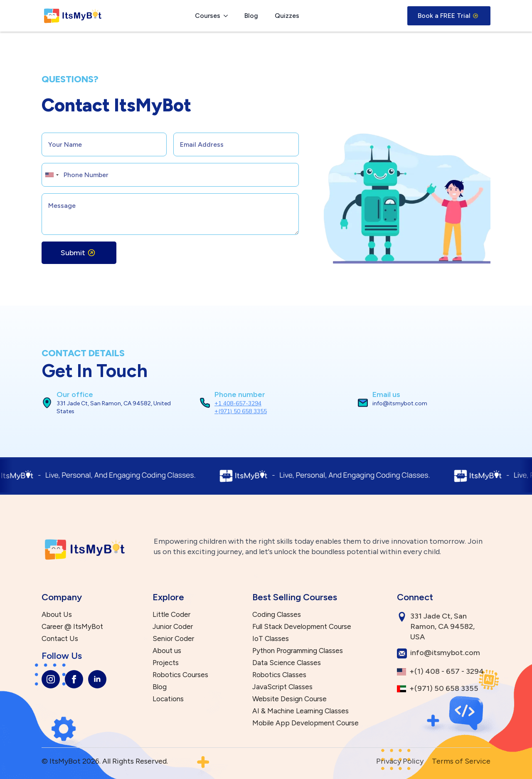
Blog (251, 16)
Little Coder (171, 615)
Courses (208, 16)
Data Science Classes (287, 663)
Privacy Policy (400, 761)
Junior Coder (173, 627)
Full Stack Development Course (302, 627)
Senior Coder (173, 639)
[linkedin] (97, 679)
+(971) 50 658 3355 (241, 411)
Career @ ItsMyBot (72, 627)
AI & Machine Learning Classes (300, 711)
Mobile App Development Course (305, 723)
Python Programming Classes (298, 651)
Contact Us (60, 639)
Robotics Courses (180, 675)
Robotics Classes (279, 675)
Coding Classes (277, 615)
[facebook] (74, 679)
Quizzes (287, 16)
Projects (166, 663)
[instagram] (51, 679)
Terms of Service (461, 761)
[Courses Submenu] (228, 16)
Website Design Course (289, 699)
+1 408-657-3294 (238, 403)
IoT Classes (271, 639)
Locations (168, 699)
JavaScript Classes (282, 687)
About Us (57, 615)
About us (167, 651)
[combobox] (52, 175)
